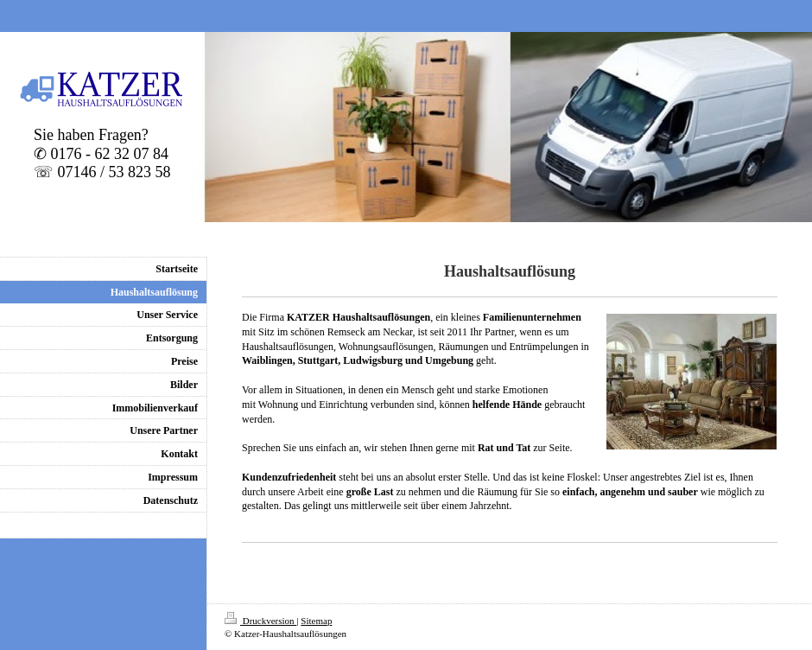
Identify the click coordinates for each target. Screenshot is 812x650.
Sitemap (316, 621)
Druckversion (260, 621)
